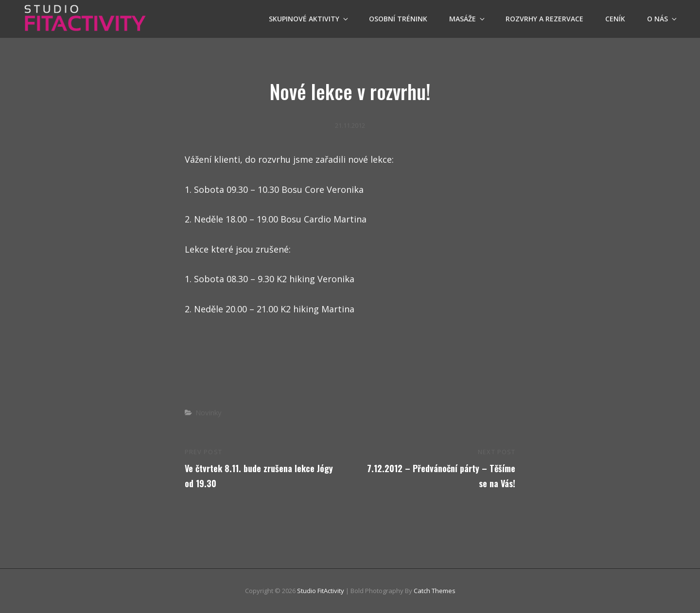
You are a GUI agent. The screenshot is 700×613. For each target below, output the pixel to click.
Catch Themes (435, 591)
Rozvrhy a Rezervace (544, 19)
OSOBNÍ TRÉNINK (398, 19)
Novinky (209, 412)
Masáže (468, 19)
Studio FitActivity (321, 591)
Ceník (615, 19)
